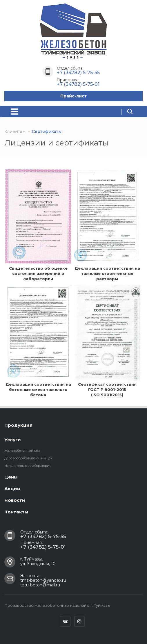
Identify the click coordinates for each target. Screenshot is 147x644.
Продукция (18, 425)
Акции (12, 489)
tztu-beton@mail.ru (40, 585)
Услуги (13, 440)
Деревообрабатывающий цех (28, 458)
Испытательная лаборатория (28, 466)
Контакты (16, 512)
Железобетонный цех (22, 451)
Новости (15, 500)
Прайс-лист (73, 96)
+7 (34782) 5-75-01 (78, 84)
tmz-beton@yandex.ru (43, 580)
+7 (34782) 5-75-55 (78, 73)
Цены (11, 477)
